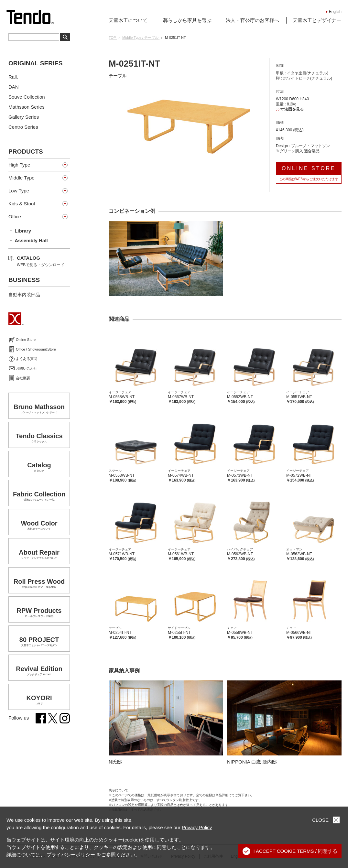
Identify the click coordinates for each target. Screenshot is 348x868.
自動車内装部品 (24, 295)
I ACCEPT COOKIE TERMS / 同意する (290, 851)
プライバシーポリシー (71, 855)
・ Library (20, 231)
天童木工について (128, 20)
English (335, 12)
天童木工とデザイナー (317, 20)
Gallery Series (24, 117)
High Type (19, 165)
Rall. (13, 77)
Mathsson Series (27, 107)
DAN (14, 87)
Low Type (19, 191)
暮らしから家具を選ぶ (187, 20)
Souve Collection (27, 97)
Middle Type (22, 178)
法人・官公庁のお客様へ (252, 20)
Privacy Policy (197, 827)
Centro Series (23, 127)
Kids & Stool (22, 204)
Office (15, 217)
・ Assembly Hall (28, 240)
